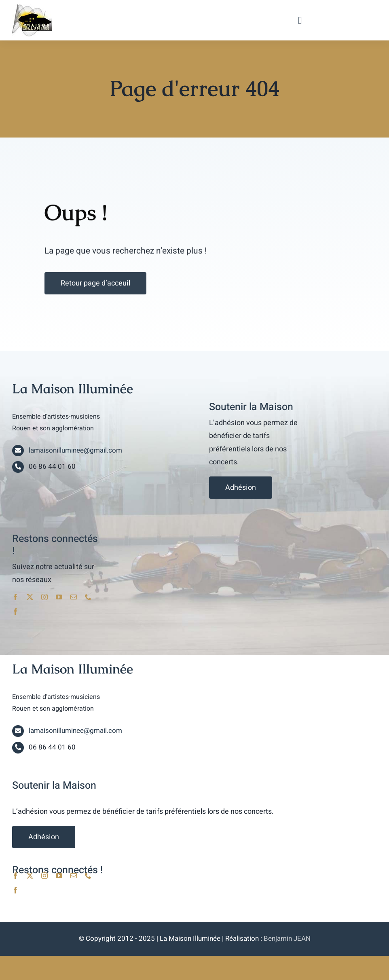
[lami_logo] (32, 7)
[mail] (74, 597)
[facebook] (15, 597)
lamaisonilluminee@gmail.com (75, 450)
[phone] (88, 597)
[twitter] (30, 597)
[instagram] (44, 597)
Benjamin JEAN (287, 939)
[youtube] (59, 597)
